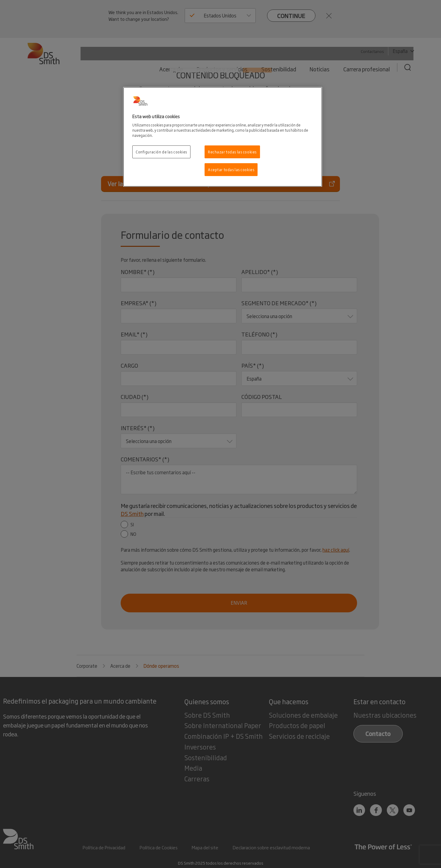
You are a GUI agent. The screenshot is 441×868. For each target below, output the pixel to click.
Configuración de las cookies (161, 152)
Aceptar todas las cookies (231, 169)
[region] (223, 137)
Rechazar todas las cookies (232, 152)
